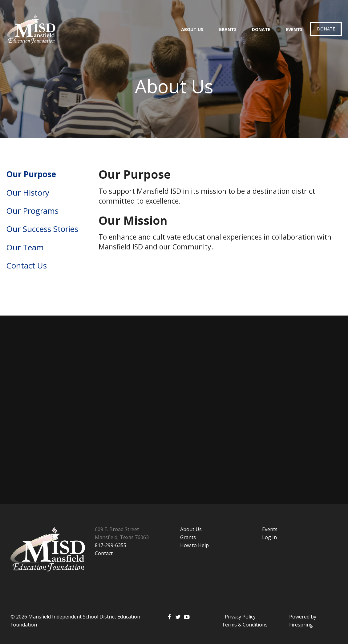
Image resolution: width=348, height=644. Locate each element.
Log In (269, 537)
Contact (104, 553)
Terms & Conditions (245, 625)
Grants (228, 29)
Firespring (301, 625)
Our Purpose (31, 174)
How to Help (194, 545)
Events (294, 29)
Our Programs (32, 211)
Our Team (25, 247)
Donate (261, 29)
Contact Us (26, 265)
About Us (192, 29)
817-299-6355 (111, 545)
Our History (28, 193)
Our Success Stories (42, 229)
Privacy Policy (240, 617)
